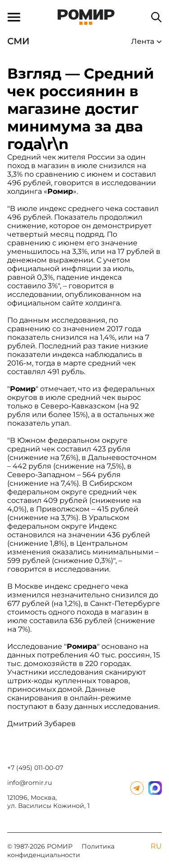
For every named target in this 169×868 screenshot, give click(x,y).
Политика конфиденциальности (61, 851)
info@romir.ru (30, 783)
